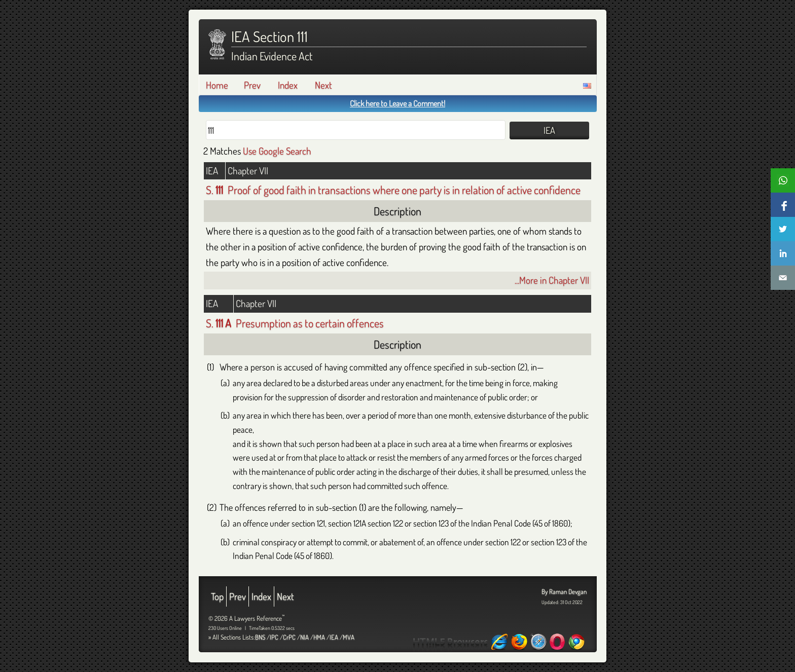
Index (288, 85)
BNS (260, 637)
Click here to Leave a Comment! (397, 103)
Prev (252, 85)
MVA (349, 637)
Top (217, 596)
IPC (274, 637)
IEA (334, 637)
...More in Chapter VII (552, 280)
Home (217, 85)
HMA (319, 637)
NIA (304, 637)
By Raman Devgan (564, 591)
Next (323, 85)
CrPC (289, 637)
